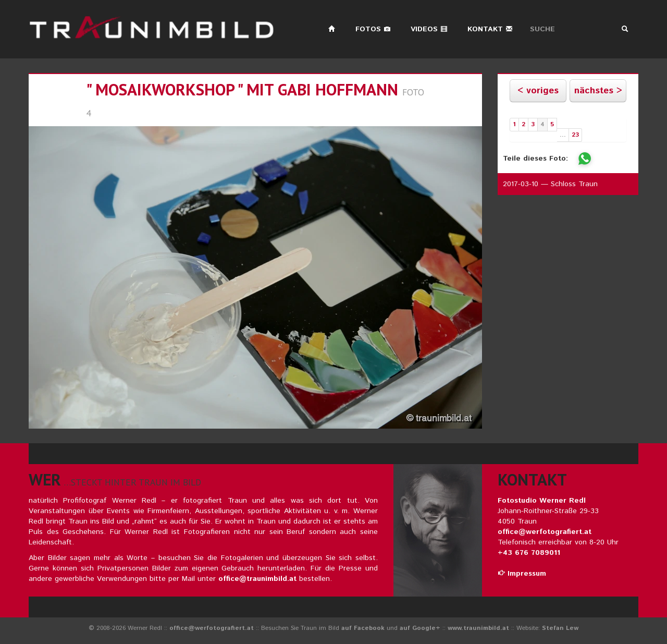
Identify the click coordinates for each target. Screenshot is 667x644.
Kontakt (490, 29)
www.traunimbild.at (478, 628)
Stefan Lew (560, 628)
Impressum (522, 574)
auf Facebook (363, 628)
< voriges (538, 91)
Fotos (373, 29)
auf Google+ (420, 628)
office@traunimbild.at (257, 579)
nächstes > (598, 91)
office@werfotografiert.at (545, 532)
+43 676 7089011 (529, 553)
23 (575, 135)
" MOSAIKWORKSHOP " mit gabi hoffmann (242, 89)
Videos (429, 29)
